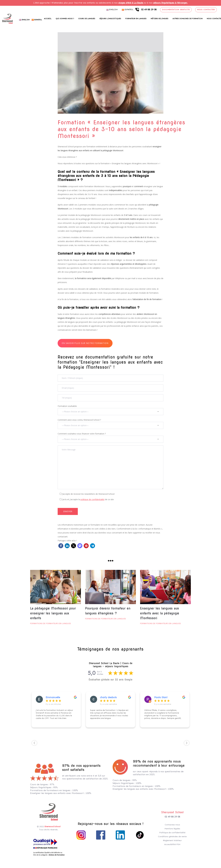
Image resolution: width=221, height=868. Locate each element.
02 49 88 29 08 (172, 817)
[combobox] (111, 412)
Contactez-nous (172, 825)
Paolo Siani (161, 697)
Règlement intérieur (172, 840)
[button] (61, 546)
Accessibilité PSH (172, 844)
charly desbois (108, 697)
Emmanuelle (53, 697)
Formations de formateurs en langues (51, 623)
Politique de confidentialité (172, 833)
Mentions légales (172, 829)
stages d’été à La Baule (131, 3)
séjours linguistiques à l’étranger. (170, 3)
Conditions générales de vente (172, 837)
